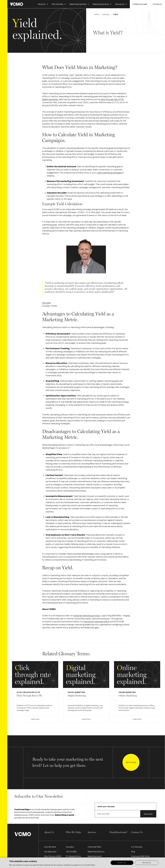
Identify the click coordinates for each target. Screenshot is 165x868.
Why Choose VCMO (53, 856)
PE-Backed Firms (73, 856)
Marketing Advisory (96, 852)
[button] (43, 4)
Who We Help (73, 832)
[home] (17, 4)
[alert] (82, 863)
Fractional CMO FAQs (140, 856)
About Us (49, 832)
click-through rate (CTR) (112, 99)
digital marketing (50, 99)
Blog (133, 852)
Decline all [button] (147, 863)
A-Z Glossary (137, 847)
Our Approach (50, 852)
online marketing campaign (109, 173)
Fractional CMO (95, 847)
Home (97, 14)
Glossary (106, 14)
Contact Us (157, 4)
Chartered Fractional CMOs (96, 622)
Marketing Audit (95, 856)
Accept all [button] (122, 863)
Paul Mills (47, 303)
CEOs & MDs (71, 852)
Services (92, 832)
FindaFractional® (140, 4)
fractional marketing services (86, 616)
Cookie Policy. (90, 865)
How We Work (50, 847)
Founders (70, 847)
